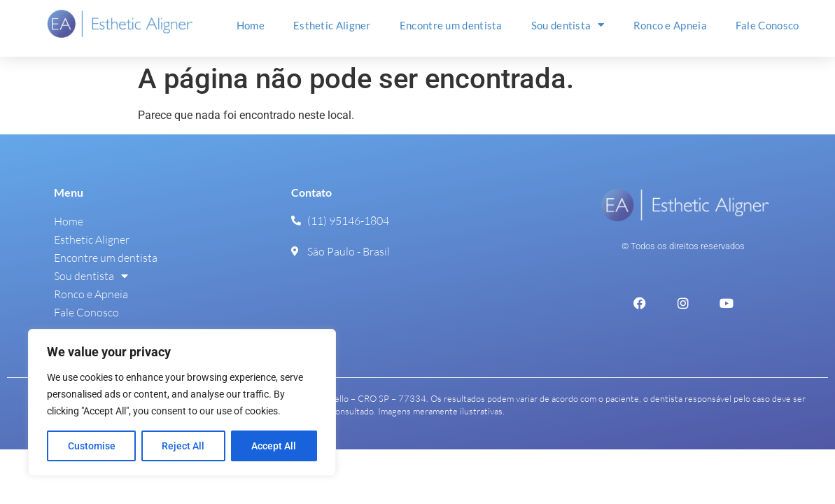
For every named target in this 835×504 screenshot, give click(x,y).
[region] (182, 402)
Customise (92, 446)
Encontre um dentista (451, 25)
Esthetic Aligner (332, 25)
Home (251, 25)
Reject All (184, 446)
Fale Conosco (767, 25)
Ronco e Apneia (670, 25)
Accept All (274, 446)
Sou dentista (568, 25)
